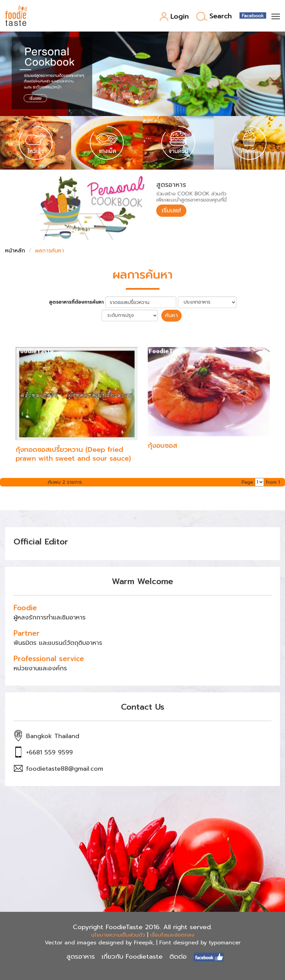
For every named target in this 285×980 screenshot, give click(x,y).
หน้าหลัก (15, 251)
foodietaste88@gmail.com (65, 769)
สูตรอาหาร (81, 957)
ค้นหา (171, 315)
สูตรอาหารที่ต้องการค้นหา (76, 302)
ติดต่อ (178, 957)
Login (174, 17)
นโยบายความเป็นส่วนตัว (118, 935)
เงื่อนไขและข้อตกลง (172, 935)
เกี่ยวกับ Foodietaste (132, 957)
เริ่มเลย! (171, 210)
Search (214, 16)
